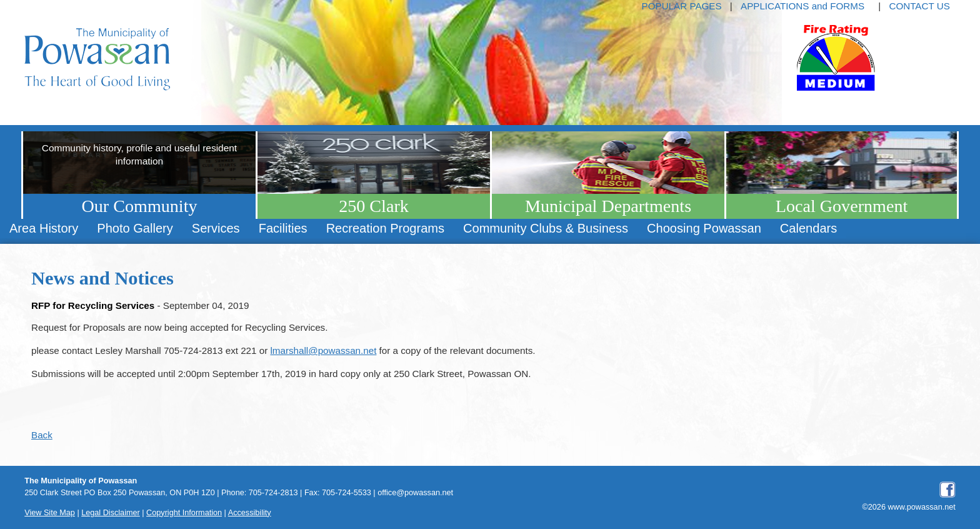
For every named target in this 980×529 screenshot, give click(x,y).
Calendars (808, 228)
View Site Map (50, 513)
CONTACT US (919, 6)
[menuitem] (44, 229)
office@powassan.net (415, 493)
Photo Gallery (135, 228)
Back (42, 435)
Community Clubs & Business (546, 228)
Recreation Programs (385, 228)
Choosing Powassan (704, 228)
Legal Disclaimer (111, 513)
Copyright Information (184, 513)
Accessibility (250, 513)
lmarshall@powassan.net (323, 350)
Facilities (283, 228)
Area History (44, 228)
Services (216, 228)
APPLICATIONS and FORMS (802, 6)
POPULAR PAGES (682, 6)
